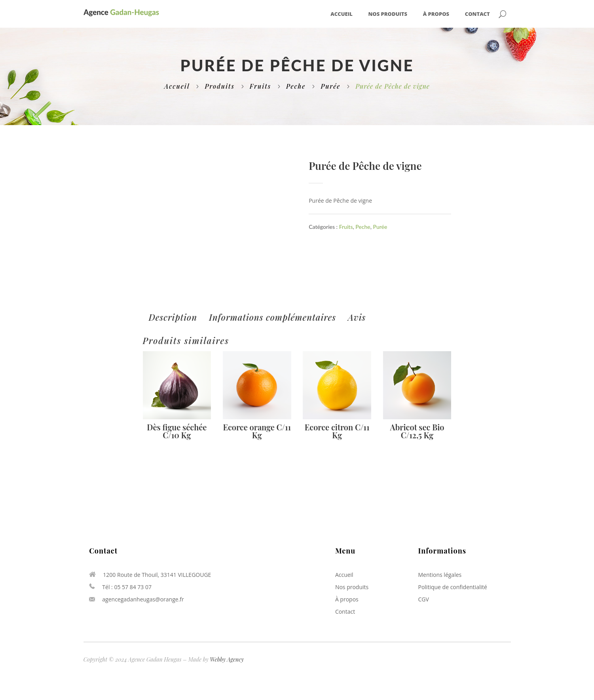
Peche (296, 86)
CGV (423, 599)
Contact (477, 14)
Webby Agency (227, 659)
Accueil (341, 14)
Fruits (260, 86)
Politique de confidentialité (452, 587)
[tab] (173, 317)
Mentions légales (440, 575)
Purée (330, 86)
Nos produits (388, 14)
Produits (219, 86)
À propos (436, 14)
